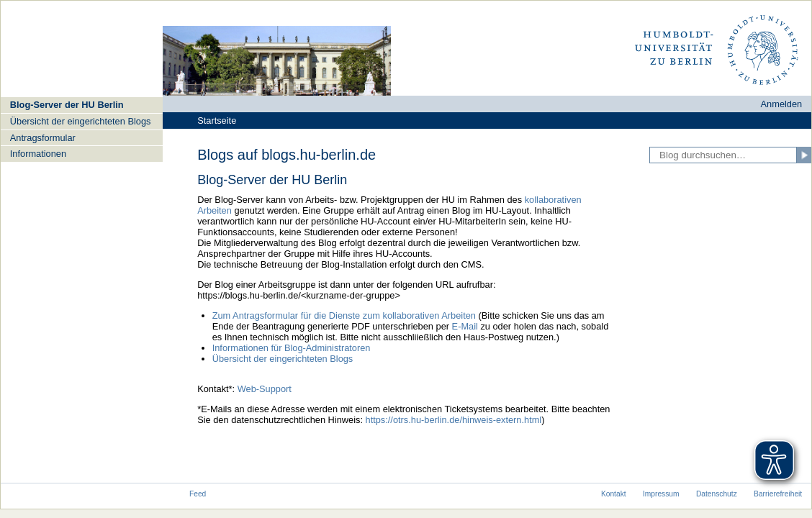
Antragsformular (43, 138)
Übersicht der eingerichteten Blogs (81, 121)
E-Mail (465, 326)
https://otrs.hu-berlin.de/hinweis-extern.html (454, 420)
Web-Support (265, 389)
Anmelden (782, 104)
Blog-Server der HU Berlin (67, 105)
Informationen (38, 154)
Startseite (217, 121)
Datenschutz (717, 494)
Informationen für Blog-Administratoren (292, 348)
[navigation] (82, 129)
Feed (198, 494)
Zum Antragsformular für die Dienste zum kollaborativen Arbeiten (346, 315)
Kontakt (614, 494)
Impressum (661, 494)
